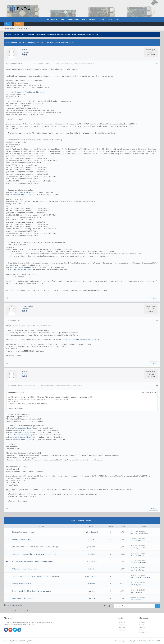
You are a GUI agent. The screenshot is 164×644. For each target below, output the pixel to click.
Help (118, 19)
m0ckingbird (133, 641)
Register (19, 24)
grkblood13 (92, 547)
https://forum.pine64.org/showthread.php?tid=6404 (79, 339)
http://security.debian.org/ (20, 433)
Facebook (122, 622)
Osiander (92, 584)
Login (8, 24)
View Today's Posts (23, 28)
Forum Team (144, 632)
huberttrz (92, 569)
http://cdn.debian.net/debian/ (21, 192)
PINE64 (9, 34)
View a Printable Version (14, 605)
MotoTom (92, 554)
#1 (157, 63)
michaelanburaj (92, 532)
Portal (102, 19)
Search (110, 19)
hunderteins (27, 306)
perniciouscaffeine (92, 576)
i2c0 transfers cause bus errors (24, 532)
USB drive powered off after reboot (25, 569)
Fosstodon (122, 630)
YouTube (122, 627)
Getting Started (73, 19)
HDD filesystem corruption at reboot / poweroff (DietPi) (32, 561)
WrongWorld (92, 561)
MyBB (14, 641)
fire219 (157, 641)
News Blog (93, 19)
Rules (62, 19)
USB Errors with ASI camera (22, 598)
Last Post (134, 533)
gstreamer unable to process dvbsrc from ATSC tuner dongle (35, 547)
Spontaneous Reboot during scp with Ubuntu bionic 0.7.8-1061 (36, 576)
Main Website (52, 19)
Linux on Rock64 (27, 34)
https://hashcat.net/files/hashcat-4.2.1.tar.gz (27, 92)
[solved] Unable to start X (21, 584)
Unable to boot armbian (21, 539)
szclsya (92, 591)
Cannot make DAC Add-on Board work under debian (31, 591)
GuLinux (92, 598)
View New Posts (10, 28)
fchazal (92, 539)
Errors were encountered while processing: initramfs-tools (34, 554)
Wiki (84, 19)
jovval (24, 50)
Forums (142, 622)
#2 (157, 320)
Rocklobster (142, 540)
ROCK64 (16, 34)
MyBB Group (30, 641)
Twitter (121, 625)
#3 (157, 385)
